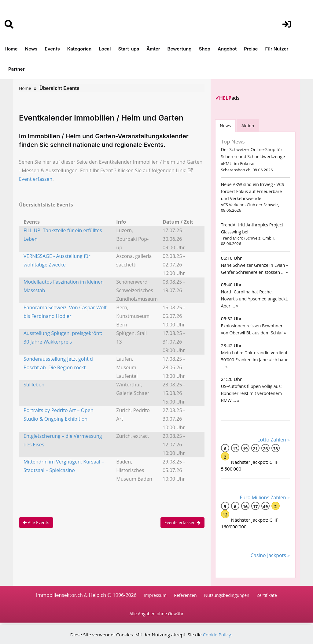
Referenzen (185, 595)
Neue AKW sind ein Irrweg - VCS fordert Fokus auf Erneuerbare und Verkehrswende (252, 191)
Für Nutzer (277, 49)
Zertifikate (267, 595)
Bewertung (180, 49)
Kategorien (79, 49)
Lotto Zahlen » (274, 440)
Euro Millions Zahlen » (265, 497)
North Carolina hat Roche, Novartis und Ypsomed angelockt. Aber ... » (254, 299)
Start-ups (129, 49)
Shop (205, 49)
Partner (17, 69)
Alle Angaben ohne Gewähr (157, 614)
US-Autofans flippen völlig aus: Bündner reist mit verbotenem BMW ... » (251, 393)
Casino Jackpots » (270, 555)
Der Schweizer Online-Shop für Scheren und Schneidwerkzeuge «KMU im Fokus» (253, 156)
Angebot (227, 49)
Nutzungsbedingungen (227, 595)
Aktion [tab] (248, 126)
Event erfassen (36, 179)
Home (11, 49)
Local (105, 49)
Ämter (153, 49)
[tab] (226, 126)
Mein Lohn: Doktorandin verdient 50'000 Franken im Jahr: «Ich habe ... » (254, 360)
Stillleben (34, 385)
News (31, 49)
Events (52, 49)
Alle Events (36, 522)
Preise (251, 49)
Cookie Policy (217, 635)
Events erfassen (182, 522)
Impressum (155, 595)
